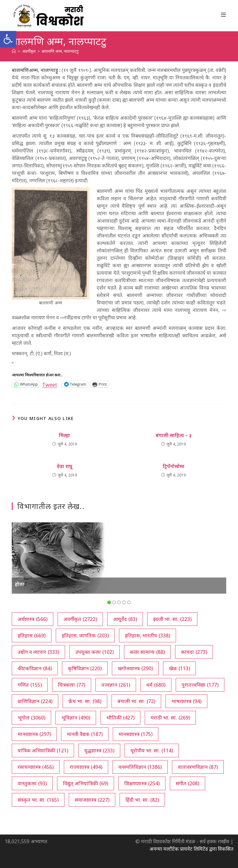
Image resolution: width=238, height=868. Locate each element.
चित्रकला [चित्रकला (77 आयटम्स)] (72, 685)
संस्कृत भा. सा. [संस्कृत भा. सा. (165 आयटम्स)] (38, 800)
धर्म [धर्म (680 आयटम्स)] (156, 685)
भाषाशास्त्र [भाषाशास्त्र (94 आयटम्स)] (186, 701)
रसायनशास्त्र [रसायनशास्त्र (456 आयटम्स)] (36, 767)
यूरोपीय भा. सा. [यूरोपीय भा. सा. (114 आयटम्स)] (152, 751)
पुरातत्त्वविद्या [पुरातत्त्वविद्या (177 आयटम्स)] (200, 685)
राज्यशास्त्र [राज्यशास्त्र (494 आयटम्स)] (86, 767)
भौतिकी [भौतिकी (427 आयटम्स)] (120, 718)
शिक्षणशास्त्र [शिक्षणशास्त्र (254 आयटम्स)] (142, 783)
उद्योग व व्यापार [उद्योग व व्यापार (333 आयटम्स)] (38, 652)
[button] (8, 39)
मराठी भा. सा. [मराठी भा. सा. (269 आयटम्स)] (170, 718)
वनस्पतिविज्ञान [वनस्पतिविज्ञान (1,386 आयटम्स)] (140, 767)
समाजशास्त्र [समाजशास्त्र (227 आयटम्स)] (92, 800)
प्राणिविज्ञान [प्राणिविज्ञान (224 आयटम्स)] (35, 701)
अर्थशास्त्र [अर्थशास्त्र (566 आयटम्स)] (33, 619)
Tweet (50, 384)
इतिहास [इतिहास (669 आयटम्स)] (32, 635)
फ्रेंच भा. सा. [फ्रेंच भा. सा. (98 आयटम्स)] (85, 701)
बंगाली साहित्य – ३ (174, 435)
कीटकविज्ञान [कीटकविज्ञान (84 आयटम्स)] (35, 668)
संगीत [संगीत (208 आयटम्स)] (187, 783)
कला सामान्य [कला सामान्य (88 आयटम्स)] (147, 652)
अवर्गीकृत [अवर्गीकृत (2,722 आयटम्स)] (80, 619)
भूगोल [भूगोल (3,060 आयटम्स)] (31, 718)
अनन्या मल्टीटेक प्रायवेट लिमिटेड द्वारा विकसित (191, 849)
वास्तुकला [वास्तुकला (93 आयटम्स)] (32, 783)
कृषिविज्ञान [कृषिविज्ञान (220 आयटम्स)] (85, 668)
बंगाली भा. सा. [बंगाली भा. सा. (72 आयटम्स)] (136, 701)
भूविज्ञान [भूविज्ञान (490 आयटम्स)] (76, 718)
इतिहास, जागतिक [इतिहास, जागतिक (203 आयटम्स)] (85, 635)
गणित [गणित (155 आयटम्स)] (30, 685)
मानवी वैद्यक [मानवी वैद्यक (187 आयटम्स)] (85, 734)
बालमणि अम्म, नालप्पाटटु (60, 51)
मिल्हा (64, 435)
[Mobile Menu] (224, 15)
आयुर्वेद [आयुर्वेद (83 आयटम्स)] (125, 619)
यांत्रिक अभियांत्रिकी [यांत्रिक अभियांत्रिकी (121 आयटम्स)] (43, 751)
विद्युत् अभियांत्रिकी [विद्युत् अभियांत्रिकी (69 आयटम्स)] (86, 783)
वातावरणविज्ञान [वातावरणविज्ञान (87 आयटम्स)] (198, 767)
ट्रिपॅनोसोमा (174, 466)
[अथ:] (14, 51)
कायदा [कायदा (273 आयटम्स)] (194, 652)
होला (20, 584)
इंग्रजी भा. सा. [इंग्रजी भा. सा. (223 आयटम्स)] (172, 619)
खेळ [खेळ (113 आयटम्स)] (179, 668)
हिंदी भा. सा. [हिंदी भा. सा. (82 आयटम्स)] (142, 800)
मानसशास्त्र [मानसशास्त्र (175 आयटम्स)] (136, 734)
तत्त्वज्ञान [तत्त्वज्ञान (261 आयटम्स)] (116, 685)
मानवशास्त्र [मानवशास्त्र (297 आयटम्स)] (34, 734)
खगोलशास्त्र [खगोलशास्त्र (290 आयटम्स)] (135, 668)
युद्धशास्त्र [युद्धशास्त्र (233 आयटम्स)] (99, 751)
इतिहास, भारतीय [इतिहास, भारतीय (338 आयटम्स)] (148, 635)
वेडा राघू (64, 466)
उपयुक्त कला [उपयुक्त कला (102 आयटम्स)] (95, 652)
